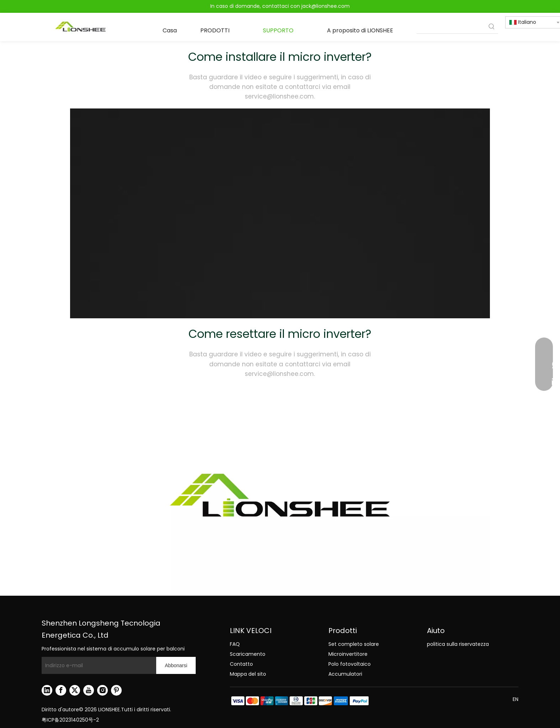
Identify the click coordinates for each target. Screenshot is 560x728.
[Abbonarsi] (176, 665)
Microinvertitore (348, 654)
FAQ (235, 644)
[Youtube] (89, 690)
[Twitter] (75, 690)
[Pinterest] (116, 690)
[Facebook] (61, 690)
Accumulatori (345, 674)
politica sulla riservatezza (458, 644)
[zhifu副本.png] (300, 701)
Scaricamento (248, 654)
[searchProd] (451, 27)
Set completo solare (354, 644)
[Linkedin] (47, 690)
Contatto (241, 664)
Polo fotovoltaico (350, 664)
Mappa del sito (248, 674)
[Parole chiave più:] (492, 27)
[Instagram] (102, 690)
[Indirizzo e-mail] (97, 665)
